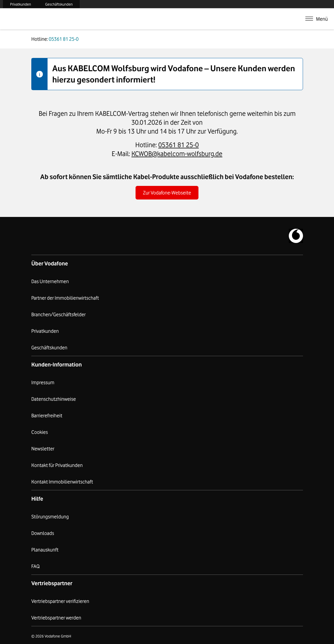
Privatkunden (21, 4)
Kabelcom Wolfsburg (56, 19)
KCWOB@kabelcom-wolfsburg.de (177, 154)
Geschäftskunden (59, 4)
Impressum (43, 382)
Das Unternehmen (50, 281)
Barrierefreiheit (47, 416)
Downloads (43, 533)
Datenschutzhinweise (54, 399)
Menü (322, 19)
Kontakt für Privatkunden (57, 465)
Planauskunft (45, 550)
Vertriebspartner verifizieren (60, 601)
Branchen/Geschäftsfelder (58, 314)
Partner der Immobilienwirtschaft (65, 298)
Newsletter (43, 449)
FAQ (35, 566)
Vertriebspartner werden (56, 618)
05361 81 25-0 (179, 145)
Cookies (40, 432)
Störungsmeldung (50, 517)
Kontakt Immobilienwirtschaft (62, 482)
